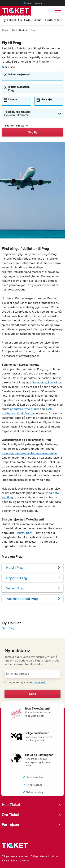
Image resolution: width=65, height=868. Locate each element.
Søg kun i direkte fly (15, 126)
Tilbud (37, 20)
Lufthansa (8, 413)
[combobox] (35, 78)
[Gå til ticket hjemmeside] (16, 11)
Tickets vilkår (40, 682)
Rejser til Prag (17, 578)
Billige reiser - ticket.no (44, 856)
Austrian (30, 413)
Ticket (5, 30)
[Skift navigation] (58, 11)
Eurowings (55, 382)
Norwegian (39, 382)
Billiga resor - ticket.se (15, 856)
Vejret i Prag (15, 588)
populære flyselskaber (25, 409)
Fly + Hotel (9, 20)
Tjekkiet (23, 30)
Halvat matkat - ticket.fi (15, 861)
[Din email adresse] (32, 674)
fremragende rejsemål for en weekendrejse (30, 453)
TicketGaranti (24, 533)
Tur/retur (8, 67)
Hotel (28, 20)
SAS (49, 409)
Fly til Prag (8, 628)
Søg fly (33, 132)
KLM (20, 413)
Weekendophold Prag (22, 599)
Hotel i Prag (15, 567)
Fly (20, 20)
